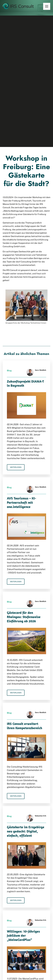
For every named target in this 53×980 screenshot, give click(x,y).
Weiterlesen (16, 467)
